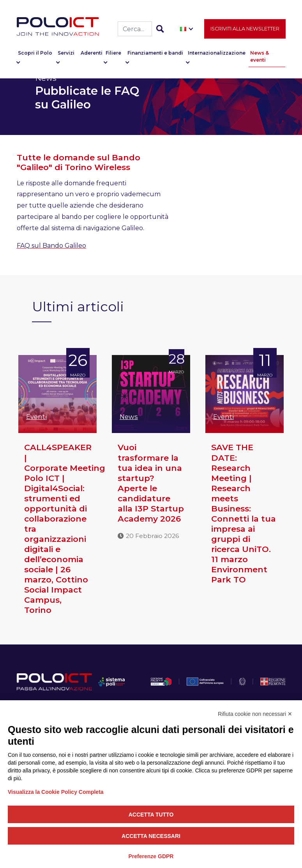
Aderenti (92, 54)
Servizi (66, 54)
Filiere (113, 54)
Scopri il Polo (35, 54)
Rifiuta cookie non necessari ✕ (255, 714)
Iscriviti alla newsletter (245, 30)
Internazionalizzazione (217, 54)
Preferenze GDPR (151, 856)
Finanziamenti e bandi (155, 54)
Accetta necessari (151, 836)
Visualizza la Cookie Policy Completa (56, 792)
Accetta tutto (151, 815)
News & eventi (260, 58)
